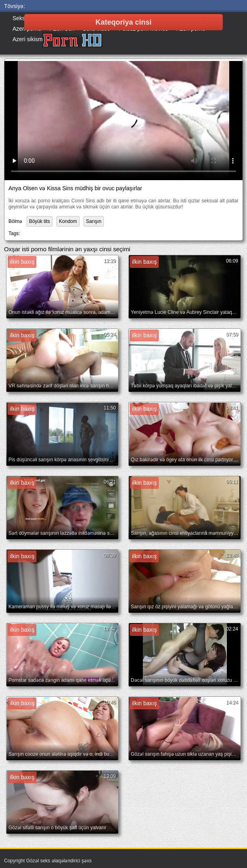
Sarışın (94, 221)
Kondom (68, 221)
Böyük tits (40, 221)
